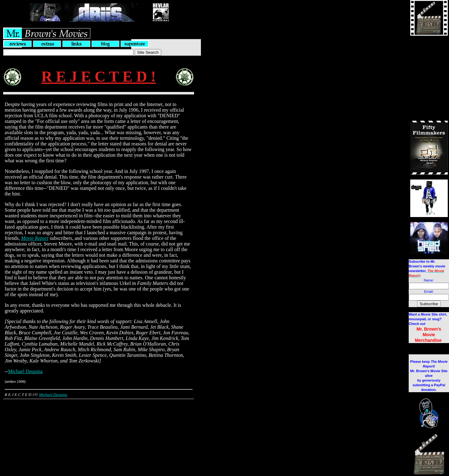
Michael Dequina (25, 371)
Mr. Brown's (429, 329)
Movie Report (35, 238)
